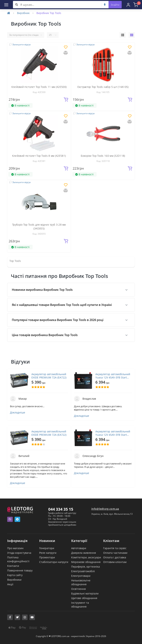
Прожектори (47, 557)
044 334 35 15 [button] (61, 509)
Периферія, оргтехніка (86, 567)
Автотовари (79, 548)
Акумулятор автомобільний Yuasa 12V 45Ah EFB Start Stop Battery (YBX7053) (113, 376)
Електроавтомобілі (83, 571)
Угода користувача (19, 553)
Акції (10, 584)
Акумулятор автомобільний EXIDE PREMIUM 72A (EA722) (49, 376)
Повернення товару (20, 570)
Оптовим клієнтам (115, 562)
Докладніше (18, 413)
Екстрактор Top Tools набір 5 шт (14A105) (103, 87)
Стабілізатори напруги (54, 562)
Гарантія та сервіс (115, 548)
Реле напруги (48, 553)
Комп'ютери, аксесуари (86, 557)
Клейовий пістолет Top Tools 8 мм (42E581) (39, 156)
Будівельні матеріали (85, 593)
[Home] (9, 13)
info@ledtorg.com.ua (105, 509)
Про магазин (15, 548)
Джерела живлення (84, 553)
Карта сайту (15, 575)
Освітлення (78, 589)
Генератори (47, 548)
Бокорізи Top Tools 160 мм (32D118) (103, 156)
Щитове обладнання (84, 598)
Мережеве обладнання (86, 562)
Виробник (23, 13)
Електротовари (81, 576)
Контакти (13, 566)
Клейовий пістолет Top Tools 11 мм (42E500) (39, 87)
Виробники (14, 580)
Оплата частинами (115, 553)
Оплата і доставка (115, 557)
